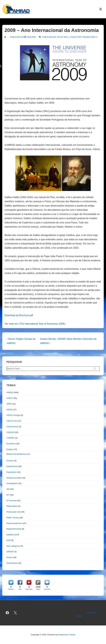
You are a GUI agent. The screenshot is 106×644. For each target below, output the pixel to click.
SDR (8, 540)
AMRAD (10, 392)
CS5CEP (10, 432)
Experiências (12, 466)
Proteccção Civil (13, 512)
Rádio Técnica (13, 518)
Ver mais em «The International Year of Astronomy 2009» (35, 324)
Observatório (12, 506)
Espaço (10, 449)
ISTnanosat (12, 501)
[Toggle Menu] (101, 9)
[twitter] (15, 613)
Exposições (11, 472)
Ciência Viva (12, 421)
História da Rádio (14, 478)
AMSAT (10, 398)
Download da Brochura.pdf (19, 315)
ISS (8, 489)
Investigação (12, 483)
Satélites (10, 535)
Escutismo (11, 444)
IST (8, 495)
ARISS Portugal (13, 415)
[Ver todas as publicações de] (6, 37)
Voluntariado (12, 563)
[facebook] (7, 613)
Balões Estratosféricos (16, 454)
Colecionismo (12, 427)
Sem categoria (13, 546)
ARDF (9, 404)
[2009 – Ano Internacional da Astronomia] (31, 37)
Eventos (10, 461)
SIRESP (10, 552)
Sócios (9, 557)
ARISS (9, 410)
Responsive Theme (67, 635)
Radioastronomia (14, 529)
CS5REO (10, 438)
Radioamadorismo (14, 523)
